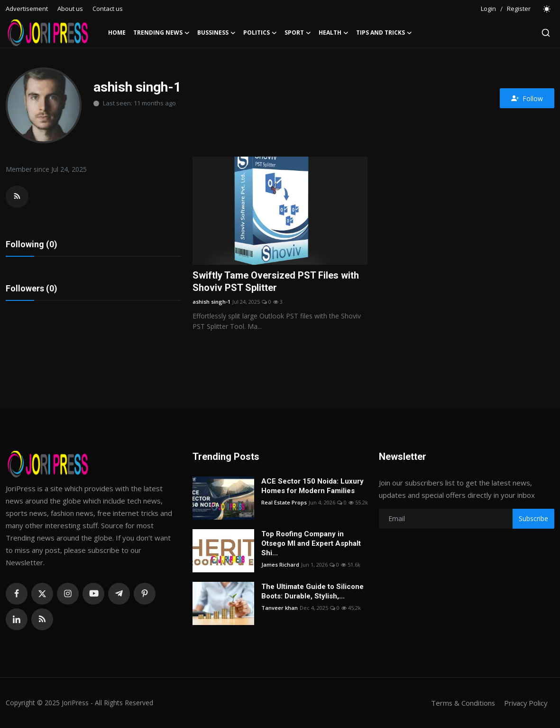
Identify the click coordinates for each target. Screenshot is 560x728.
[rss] (42, 619)
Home (117, 33)
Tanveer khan (280, 608)
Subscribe (533, 518)
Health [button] (334, 33)
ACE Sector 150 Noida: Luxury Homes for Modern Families (312, 486)
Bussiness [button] (216, 33)
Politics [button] (260, 33)
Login (488, 9)
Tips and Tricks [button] (384, 33)
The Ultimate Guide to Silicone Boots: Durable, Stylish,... (312, 591)
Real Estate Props (284, 502)
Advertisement (27, 9)
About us (70, 9)
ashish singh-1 (211, 302)
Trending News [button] (161, 33)
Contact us (108, 9)
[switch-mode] (547, 9)
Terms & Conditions (461, 703)
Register (519, 9)
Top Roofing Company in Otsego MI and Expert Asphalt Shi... (311, 543)
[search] (546, 33)
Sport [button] (298, 33)
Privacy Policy (525, 703)
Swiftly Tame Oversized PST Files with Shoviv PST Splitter (276, 282)
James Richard (280, 565)
